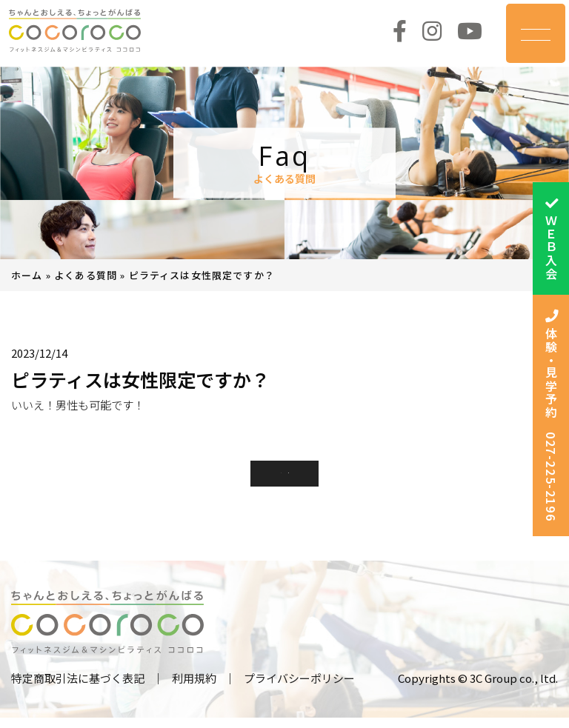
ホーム (27, 275)
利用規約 (194, 688)
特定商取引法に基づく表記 (78, 688)
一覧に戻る (284, 477)
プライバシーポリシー (299, 688)
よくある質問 (86, 275)
